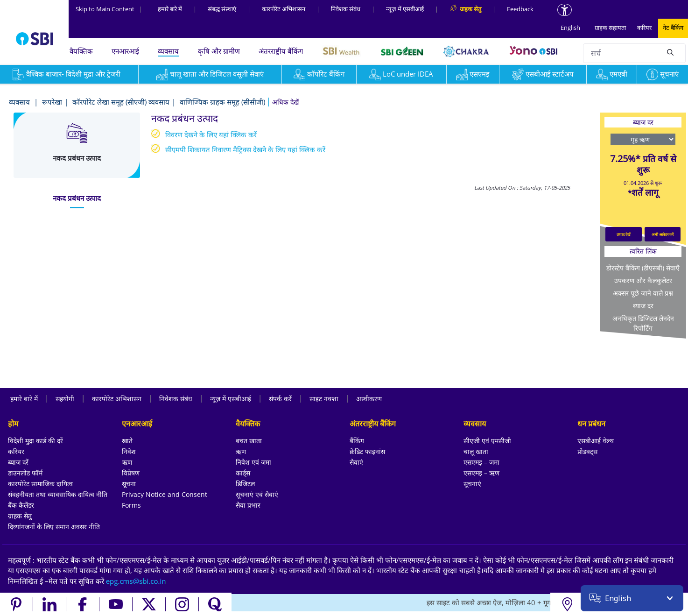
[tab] (77, 198)
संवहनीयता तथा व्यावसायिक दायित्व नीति (58, 494)
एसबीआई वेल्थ (596, 441)
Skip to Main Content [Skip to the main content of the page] (109, 9)
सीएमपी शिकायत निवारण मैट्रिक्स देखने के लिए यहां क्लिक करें (245, 149)
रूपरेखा (52, 102)
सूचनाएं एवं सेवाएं (257, 494)
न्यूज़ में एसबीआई (405, 9)
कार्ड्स (243, 473)
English (570, 28)
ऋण (127, 462)
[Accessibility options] (565, 10)
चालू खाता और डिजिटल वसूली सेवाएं (210, 74)
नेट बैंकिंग (673, 28)
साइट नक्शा (324, 399)
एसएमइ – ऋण (481, 473)
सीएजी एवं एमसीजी (487, 441)
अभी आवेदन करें (663, 234)
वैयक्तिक (81, 51)
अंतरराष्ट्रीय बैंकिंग (281, 51)
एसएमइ (473, 74)
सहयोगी (65, 399)
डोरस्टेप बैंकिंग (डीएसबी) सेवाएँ (643, 268)
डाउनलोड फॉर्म (25, 473)
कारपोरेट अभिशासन (284, 9)
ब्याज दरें (18, 462)
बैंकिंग (357, 441)
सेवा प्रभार (248, 505)
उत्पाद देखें (624, 234)
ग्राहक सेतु (20, 516)
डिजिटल (245, 484)
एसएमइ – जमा (481, 462)
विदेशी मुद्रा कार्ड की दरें (35, 441)
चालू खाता (476, 451)
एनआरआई (125, 51)
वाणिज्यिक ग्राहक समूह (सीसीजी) (222, 102)
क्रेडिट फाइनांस (367, 451)
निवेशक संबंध (346, 9)
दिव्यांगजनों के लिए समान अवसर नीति (54, 527)
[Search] (670, 52)
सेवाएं (356, 462)
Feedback (520, 9)
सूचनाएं (663, 74)
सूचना (129, 484)
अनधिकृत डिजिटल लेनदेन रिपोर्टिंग (643, 323)
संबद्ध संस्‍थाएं (222, 9)
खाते (127, 441)
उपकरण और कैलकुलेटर (643, 280)
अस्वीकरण (369, 399)
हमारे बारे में (170, 9)
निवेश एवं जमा (253, 462)
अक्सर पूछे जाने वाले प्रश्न (643, 293)
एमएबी (612, 74)
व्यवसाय (168, 51)
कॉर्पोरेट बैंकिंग (319, 74)
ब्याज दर (643, 306)
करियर (644, 28)
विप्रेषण (131, 473)
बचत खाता (249, 441)
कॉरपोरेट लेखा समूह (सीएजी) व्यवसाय (121, 102)
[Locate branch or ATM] (567, 604)
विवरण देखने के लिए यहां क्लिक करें (211, 135)
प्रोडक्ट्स (587, 451)
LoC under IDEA (401, 74)
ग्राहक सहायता (610, 28)
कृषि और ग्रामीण (219, 51)
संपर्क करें (280, 399)
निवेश (129, 451)
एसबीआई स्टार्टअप (543, 74)
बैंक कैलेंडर (21, 505)
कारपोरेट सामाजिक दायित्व (40, 484)
